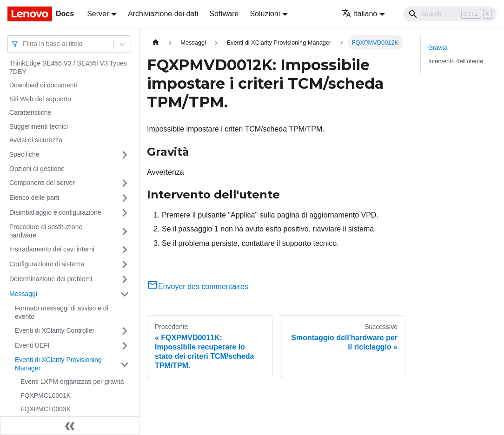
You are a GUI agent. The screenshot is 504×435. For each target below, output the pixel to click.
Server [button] (98, 14)
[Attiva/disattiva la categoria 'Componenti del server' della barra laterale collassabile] (125, 183)
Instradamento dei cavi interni (52, 249)
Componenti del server (42, 183)
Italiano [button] (360, 14)
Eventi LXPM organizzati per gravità (72, 382)
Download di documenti (43, 85)
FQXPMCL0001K (46, 395)
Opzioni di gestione (37, 169)
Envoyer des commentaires (198, 287)
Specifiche (24, 154)
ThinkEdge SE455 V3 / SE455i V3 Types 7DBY (68, 67)
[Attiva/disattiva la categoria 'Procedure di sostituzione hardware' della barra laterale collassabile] (125, 231)
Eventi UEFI (32, 345)
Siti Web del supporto (40, 99)
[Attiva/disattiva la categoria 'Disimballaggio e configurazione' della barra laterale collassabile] (125, 213)
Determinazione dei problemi (51, 279)
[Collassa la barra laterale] (70, 426)
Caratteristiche (30, 112)
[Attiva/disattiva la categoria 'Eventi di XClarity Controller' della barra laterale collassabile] (125, 331)
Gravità (438, 48)
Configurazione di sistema (47, 264)
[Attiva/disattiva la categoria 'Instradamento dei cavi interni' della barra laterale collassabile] (125, 250)
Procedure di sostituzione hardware (46, 231)
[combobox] (24, 44)
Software (224, 14)
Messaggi (23, 294)
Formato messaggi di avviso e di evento (62, 312)
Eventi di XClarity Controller (55, 330)
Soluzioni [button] (265, 14)
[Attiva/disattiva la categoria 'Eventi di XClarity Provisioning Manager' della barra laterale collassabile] (125, 364)
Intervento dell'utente (456, 61)
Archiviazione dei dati (163, 14)
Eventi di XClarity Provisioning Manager (58, 364)
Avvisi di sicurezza (36, 140)
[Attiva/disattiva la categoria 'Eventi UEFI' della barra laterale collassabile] (125, 346)
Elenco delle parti (34, 198)
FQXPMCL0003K (46, 409)
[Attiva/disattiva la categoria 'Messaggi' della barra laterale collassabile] (125, 294)
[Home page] (156, 43)
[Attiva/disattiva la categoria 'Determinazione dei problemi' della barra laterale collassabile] (125, 279)
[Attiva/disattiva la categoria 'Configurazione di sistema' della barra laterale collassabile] (125, 264)
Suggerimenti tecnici (39, 126)
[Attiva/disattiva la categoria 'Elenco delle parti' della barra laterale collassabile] (125, 198)
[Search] (450, 14)
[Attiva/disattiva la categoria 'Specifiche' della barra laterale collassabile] (125, 155)
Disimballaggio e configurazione (55, 212)
